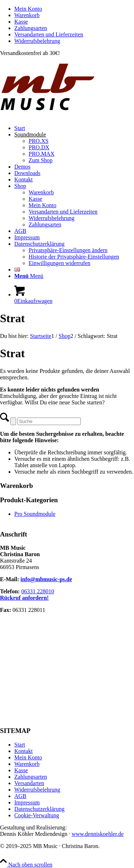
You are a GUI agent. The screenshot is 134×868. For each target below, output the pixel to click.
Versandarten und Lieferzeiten (49, 34)
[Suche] (49, 421)
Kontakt (24, 751)
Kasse (21, 22)
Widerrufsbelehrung (37, 41)
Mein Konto (28, 9)
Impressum (27, 802)
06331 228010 (38, 591)
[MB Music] (67, 116)
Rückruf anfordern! (24, 598)
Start (20, 745)
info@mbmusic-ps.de (46, 579)
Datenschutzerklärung (39, 809)
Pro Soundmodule (35, 514)
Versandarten (29, 783)
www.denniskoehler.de (98, 834)
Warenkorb (27, 15)
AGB (20, 796)
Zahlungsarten (31, 28)
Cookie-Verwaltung (37, 815)
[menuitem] (74, 9)
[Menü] (29, 276)
